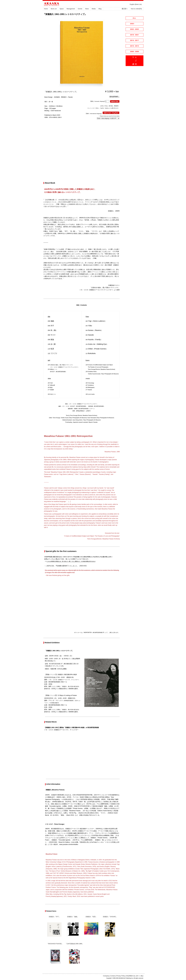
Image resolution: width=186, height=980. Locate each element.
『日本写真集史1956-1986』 (74, 944)
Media (94, 9)
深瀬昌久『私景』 (91, 917)
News (87, 9)
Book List (54, 9)
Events (80, 9)
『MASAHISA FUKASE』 (55, 944)
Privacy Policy (121, 976)
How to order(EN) (136, 9)
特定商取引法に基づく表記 (135, 976)
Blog (100, 9)
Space (62, 9)
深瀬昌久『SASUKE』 (110, 917)
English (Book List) (136, 4)
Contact (113, 976)
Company (106, 976)
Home (46, 9)
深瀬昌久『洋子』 (54, 917)
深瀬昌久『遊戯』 (73, 917)
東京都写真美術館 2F (56, 664)
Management (71, 9)
